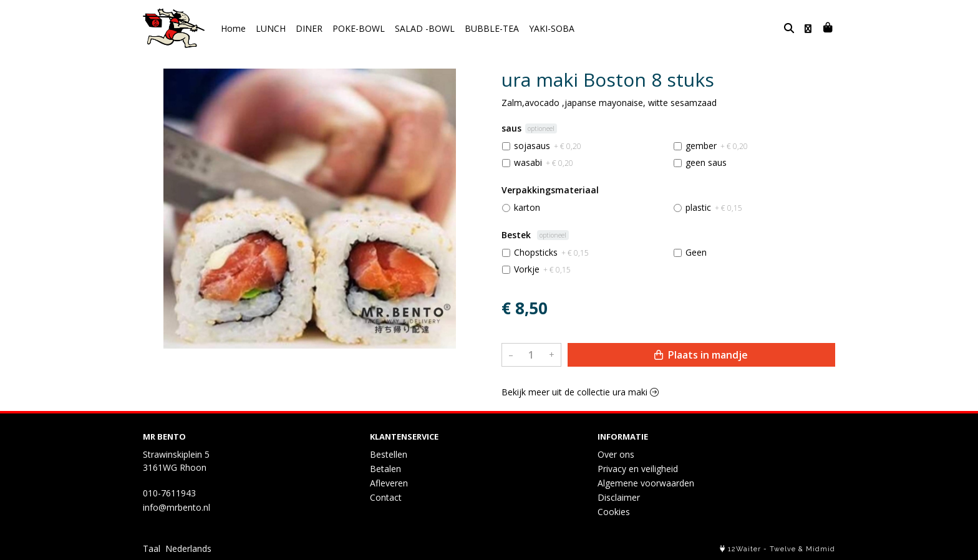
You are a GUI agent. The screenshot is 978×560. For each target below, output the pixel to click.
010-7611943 (169, 493)
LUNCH (271, 28)
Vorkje (542, 269)
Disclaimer (619, 497)
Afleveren (389, 483)
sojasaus (548, 146)
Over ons (616, 454)
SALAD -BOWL (425, 28)
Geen (696, 252)
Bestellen (389, 454)
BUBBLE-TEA (492, 28)
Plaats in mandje (701, 355)
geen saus (706, 162)
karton (527, 207)
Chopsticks (551, 252)
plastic (714, 207)
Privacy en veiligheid (638, 469)
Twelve (783, 549)
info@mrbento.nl (177, 507)
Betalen (385, 469)
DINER (309, 28)
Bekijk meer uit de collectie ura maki (580, 392)
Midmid (821, 549)
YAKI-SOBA (552, 28)
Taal (152, 548)
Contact (386, 497)
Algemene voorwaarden (646, 483)
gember (717, 146)
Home (233, 28)
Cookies (614, 512)
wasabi (544, 162)
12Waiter (744, 549)
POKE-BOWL (359, 28)
